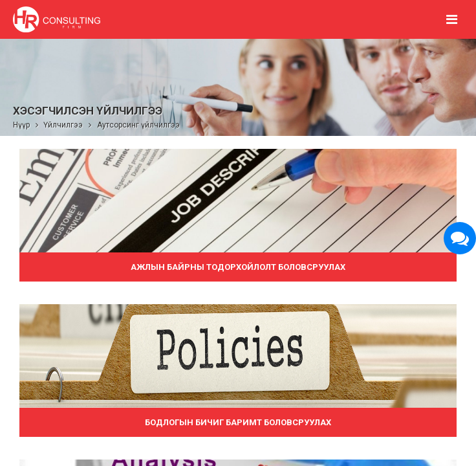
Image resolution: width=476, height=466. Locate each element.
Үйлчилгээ (63, 125)
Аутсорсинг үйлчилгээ (138, 125)
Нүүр (21, 125)
